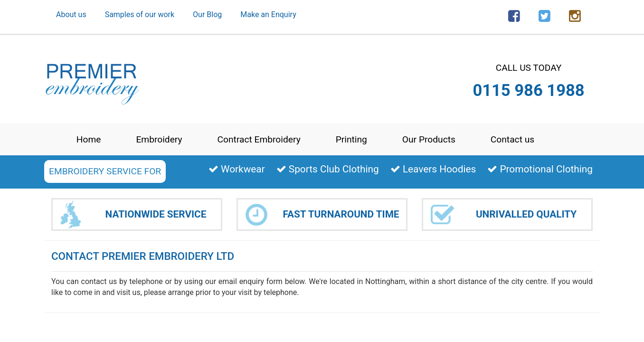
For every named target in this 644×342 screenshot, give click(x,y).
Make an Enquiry (268, 14)
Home (89, 139)
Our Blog (207, 14)
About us (71, 14)
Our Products (429, 139)
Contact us (512, 139)
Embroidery (159, 139)
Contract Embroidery (259, 139)
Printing (351, 139)
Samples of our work (140, 14)
